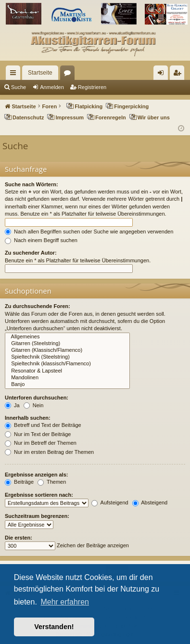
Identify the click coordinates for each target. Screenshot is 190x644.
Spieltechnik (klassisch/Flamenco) (67, 364)
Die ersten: (19, 538)
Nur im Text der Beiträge (38, 434)
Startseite (40, 73)
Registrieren (92, 87)
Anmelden (52, 87)
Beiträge (19, 482)
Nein (34, 405)
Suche (19, 87)
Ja (12, 405)
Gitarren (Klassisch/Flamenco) (67, 350)
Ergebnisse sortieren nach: (39, 495)
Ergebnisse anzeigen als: (36, 475)
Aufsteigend (110, 502)
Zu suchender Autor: (31, 253)
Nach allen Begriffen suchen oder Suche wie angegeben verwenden (89, 232)
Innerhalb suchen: (28, 418)
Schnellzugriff (15, 75)
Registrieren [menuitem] (179, 75)
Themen (52, 482)
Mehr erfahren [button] (65, 602)
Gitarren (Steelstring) (67, 344)
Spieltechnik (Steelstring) (67, 357)
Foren (69, 75)
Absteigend (150, 502)
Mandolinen (67, 378)
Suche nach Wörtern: (32, 184)
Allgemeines (67, 337)
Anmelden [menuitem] (163, 75)
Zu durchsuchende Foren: (38, 306)
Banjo (67, 385)
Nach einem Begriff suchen (41, 240)
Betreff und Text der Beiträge (43, 425)
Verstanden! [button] (54, 627)
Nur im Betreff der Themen (41, 443)
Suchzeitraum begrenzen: (37, 516)
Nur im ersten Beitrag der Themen (49, 452)
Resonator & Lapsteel (67, 371)
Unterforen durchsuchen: (37, 398)
